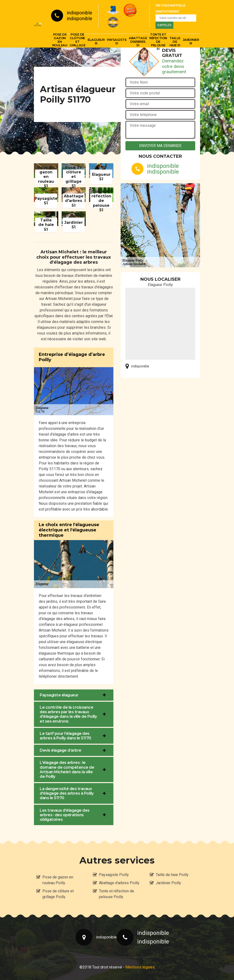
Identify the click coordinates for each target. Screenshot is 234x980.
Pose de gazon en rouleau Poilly (58, 880)
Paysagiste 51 (117, 41)
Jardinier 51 (191, 41)
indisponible (79, 13)
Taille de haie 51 (175, 42)
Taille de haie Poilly (172, 875)
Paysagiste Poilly (114, 875)
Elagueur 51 (96, 41)
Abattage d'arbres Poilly (119, 883)
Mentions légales (140, 967)
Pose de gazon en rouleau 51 (60, 42)
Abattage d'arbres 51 (138, 42)
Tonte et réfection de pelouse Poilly (117, 894)
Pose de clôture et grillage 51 (77, 42)
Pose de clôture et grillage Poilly (58, 894)
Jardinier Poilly (168, 883)
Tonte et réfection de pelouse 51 (158, 42)
